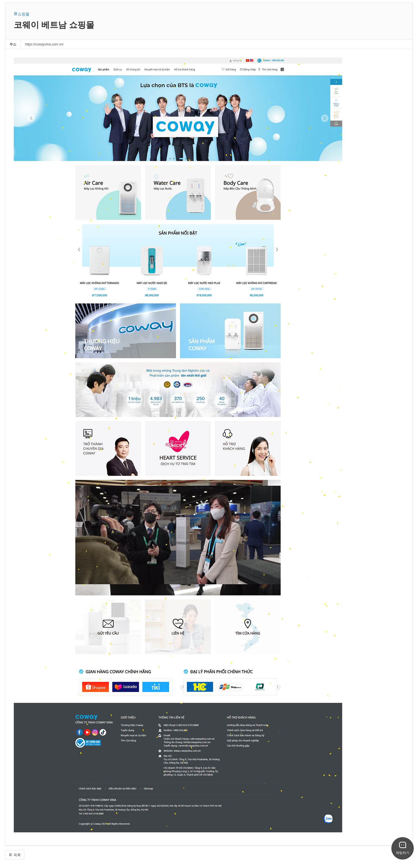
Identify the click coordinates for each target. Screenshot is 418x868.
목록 (15, 855)
